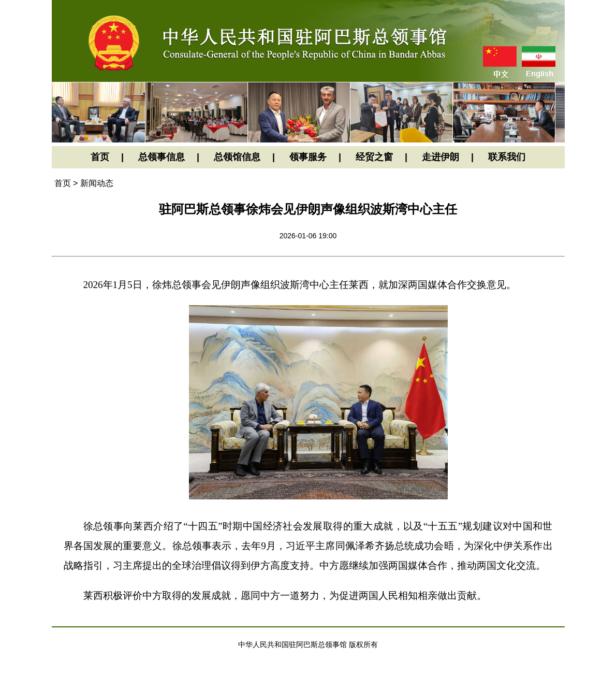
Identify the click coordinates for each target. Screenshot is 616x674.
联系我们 (507, 157)
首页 (100, 157)
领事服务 (308, 157)
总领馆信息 (237, 157)
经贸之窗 (374, 157)
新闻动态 (97, 183)
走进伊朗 (441, 157)
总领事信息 (162, 157)
